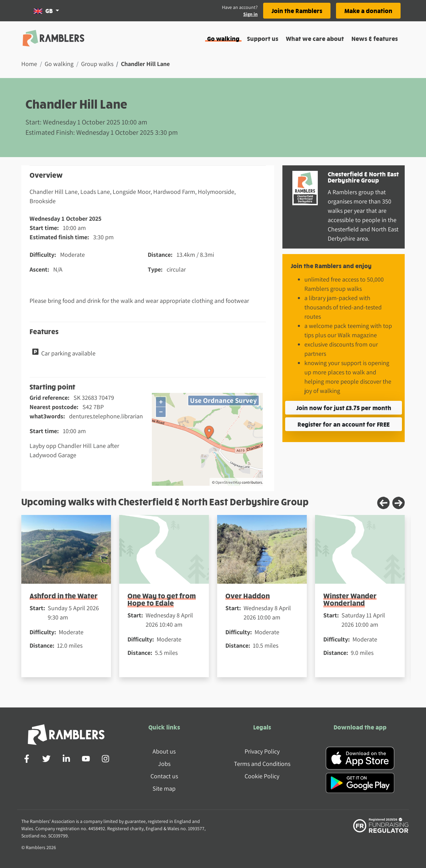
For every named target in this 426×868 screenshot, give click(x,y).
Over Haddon (248, 596)
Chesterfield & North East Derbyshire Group (363, 177)
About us (164, 751)
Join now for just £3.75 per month (344, 408)
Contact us (164, 776)
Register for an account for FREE (344, 424)
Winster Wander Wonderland (350, 599)
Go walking (223, 38)
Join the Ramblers (297, 10)
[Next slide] (399, 503)
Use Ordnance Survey (223, 400)
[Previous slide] (383, 503)
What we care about (315, 38)
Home (29, 64)
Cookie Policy (262, 776)
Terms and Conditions (262, 764)
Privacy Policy (262, 751)
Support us (263, 38)
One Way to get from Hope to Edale (162, 599)
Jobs (164, 764)
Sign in (250, 14)
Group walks (97, 64)
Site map (164, 788)
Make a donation (368, 10)
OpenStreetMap (228, 482)
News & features (375, 38)
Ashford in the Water (64, 596)
